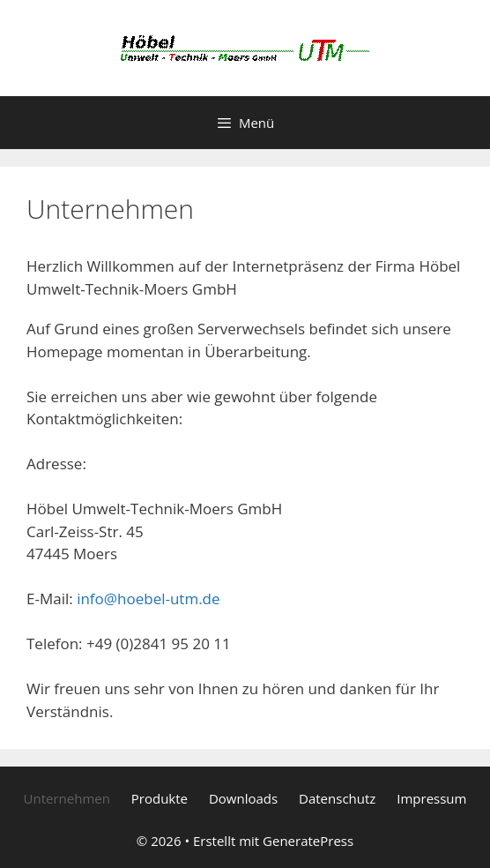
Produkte (160, 798)
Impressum (431, 798)
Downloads (243, 798)
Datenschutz (337, 798)
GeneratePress (308, 841)
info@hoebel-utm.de (148, 599)
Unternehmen (67, 798)
